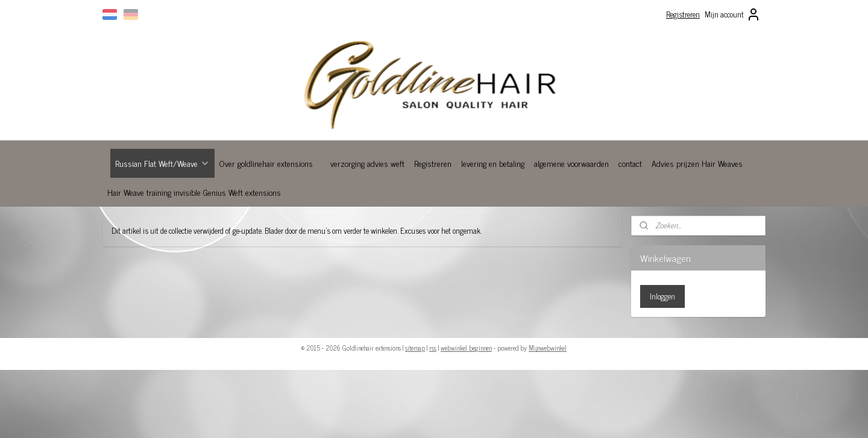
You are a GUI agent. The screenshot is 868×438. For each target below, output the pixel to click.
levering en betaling (493, 163)
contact (630, 163)
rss (433, 348)
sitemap (415, 348)
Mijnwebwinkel (548, 348)
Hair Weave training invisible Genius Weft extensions (194, 192)
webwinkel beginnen (466, 348)
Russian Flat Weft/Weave (162, 163)
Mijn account (733, 14)
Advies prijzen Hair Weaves (697, 163)
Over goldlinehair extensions (266, 163)
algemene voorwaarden (571, 163)
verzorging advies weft (367, 163)
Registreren (683, 14)
